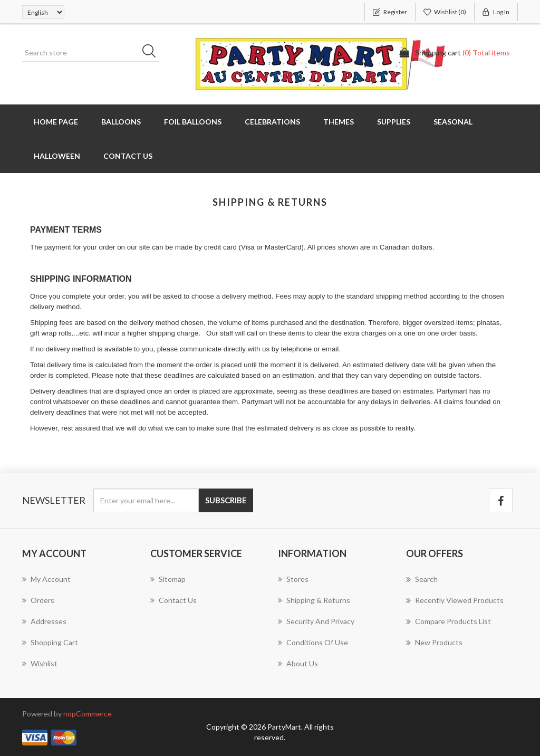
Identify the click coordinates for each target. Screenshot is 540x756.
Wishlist (40, 663)
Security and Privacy (316, 621)
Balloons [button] (121, 122)
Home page (56, 122)
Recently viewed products (455, 600)
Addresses (44, 621)
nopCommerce (88, 714)
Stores (293, 579)
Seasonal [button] (453, 122)
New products (434, 643)
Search (422, 579)
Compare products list (449, 621)
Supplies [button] (394, 122)
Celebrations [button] (272, 122)
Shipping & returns (314, 600)
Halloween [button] (57, 156)
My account (46, 579)
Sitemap (168, 579)
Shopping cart (50, 642)
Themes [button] (339, 122)
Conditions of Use (313, 642)
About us (298, 663)
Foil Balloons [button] (193, 122)
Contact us (128, 156)
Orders (38, 600)
